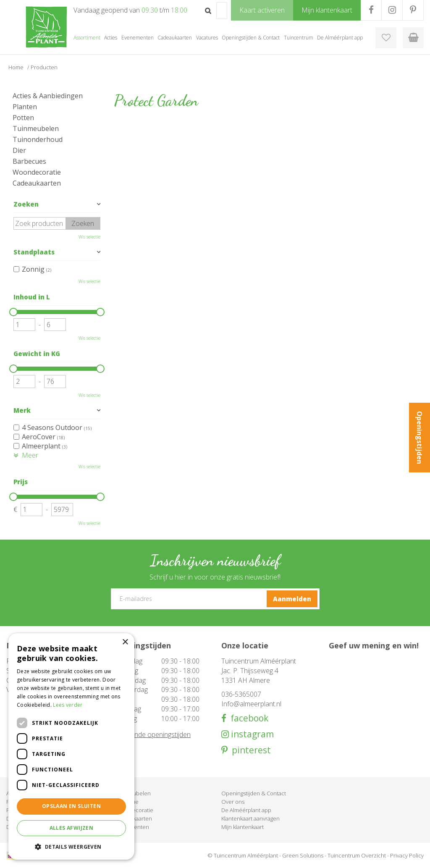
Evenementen (131, 827)
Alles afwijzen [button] (72, 828)
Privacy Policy (407, 855)
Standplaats (34, 252)
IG (392, 10)
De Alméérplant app (246, 810)
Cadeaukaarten (37, 183)
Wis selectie (89, 237)
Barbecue (126, 802)
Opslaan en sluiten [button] (71, 806)
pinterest (249, 750)
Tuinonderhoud (38, 139)
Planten (25, 107)
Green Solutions (303, 855)
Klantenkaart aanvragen (250, 818)
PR (413, 10)
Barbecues (29, 161)
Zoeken (26, 204)
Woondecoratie (37, 172)
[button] (71, 846)
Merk (22, 410)
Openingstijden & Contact (254, 793)
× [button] (125, 642)
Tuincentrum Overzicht (357, 855)
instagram (251, 734)
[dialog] (71, 746)
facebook (247, 718)
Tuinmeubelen (36, 128)
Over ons (233, 802)
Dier (19, 150)
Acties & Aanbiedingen (48, 96)
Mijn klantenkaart (243, 827)
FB (371, 10)
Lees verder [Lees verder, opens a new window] (68, 705)
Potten (23, 118)
